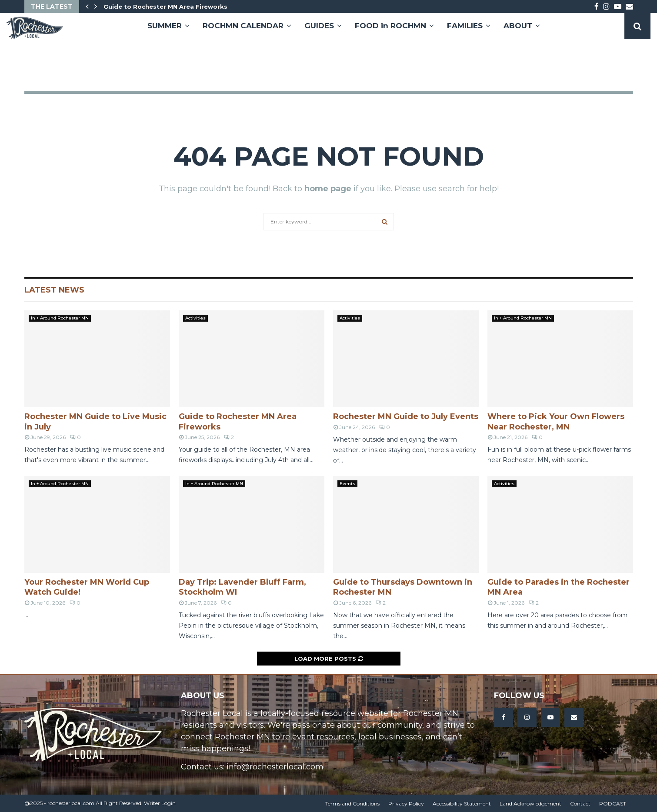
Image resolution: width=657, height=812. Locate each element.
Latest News (54, 290)
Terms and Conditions (352, 804)
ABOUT (518, 26)
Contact (580, 804)
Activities (195, 318)
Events (347, 484)
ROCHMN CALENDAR (243, 26)
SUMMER (165, 26)
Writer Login (160, 803)
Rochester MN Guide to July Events (406, 416)
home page (328, 189)
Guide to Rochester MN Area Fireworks (165, 7)
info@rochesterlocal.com (275, 767)
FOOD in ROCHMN (390, 26)
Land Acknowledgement (530, 804)
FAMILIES (465, 26)
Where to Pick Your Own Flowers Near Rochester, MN (556, 421)
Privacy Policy (406, 804)
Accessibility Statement (462, 804)
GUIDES (319, 26)
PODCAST (613, 804)
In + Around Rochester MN (60, 318)
